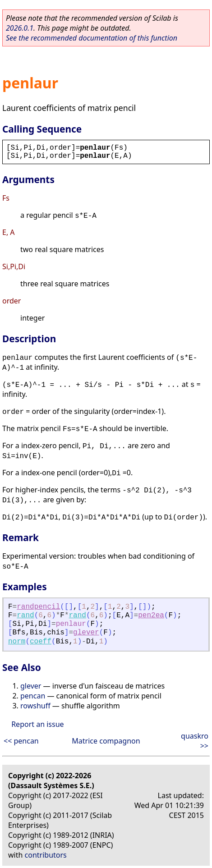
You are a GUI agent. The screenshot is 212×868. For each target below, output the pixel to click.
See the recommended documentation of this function (92, 38)
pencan (33, 696)
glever (86, 633)
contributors (46, 855)
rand (25, 615)
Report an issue (37, 724)
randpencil (38, 607)
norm (17, 642)
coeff (41, 642)
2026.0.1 (20, 28)
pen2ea (151, 615)
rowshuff (35, 706)
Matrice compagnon (106, 741)
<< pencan (21, 741)
